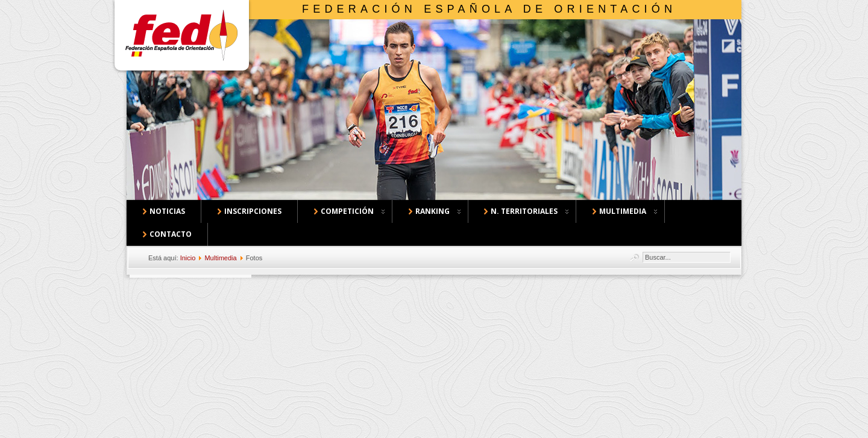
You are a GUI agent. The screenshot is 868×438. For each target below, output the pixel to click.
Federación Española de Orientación (489, 9)
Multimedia (220, 258)
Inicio (188, 258)
